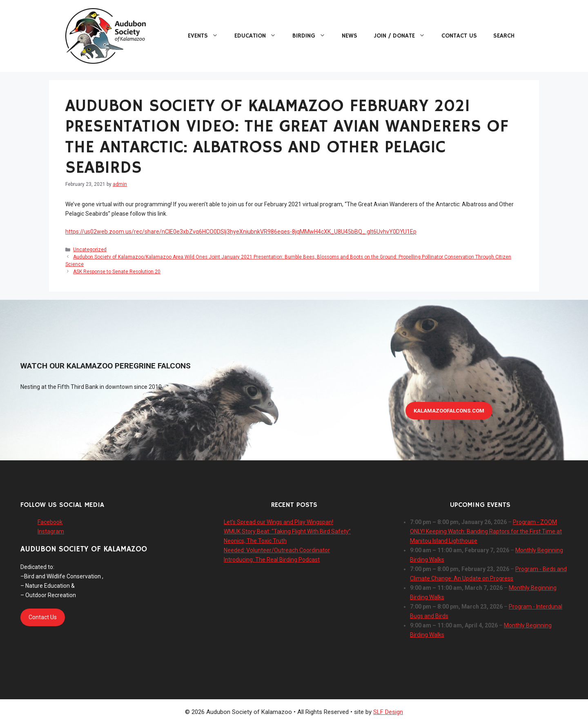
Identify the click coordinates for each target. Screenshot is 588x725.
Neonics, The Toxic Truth (255, 541)
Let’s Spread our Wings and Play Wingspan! (278, 522)
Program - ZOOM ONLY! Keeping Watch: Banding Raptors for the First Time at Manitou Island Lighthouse (486, 531)
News (350, 36)
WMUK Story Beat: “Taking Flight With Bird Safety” (287, 531)
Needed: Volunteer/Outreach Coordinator (277, 550)
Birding (313, 36)
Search (504, 36)
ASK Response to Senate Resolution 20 (117, 272)
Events (207, 36)
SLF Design (388, 712)
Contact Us (459, 36)
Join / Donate (403, 36)
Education (259, 36)
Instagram (51, 531)
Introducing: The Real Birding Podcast (272, 560)
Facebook (50, 522)
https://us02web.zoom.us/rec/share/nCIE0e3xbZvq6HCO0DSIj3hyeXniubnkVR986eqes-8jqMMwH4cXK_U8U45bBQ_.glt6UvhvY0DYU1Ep (241, 232)
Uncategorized (90, 250)
